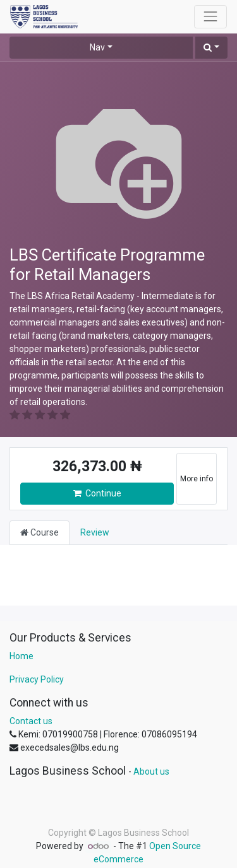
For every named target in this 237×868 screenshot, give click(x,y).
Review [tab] (95, 532)
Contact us (31, 721)
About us (151, 771)
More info (197, 479)
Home (21, 656)
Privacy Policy (37, 679)
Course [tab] (39, 532)
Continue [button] (97, 493)
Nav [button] (97, 47)
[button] (211, 48)
